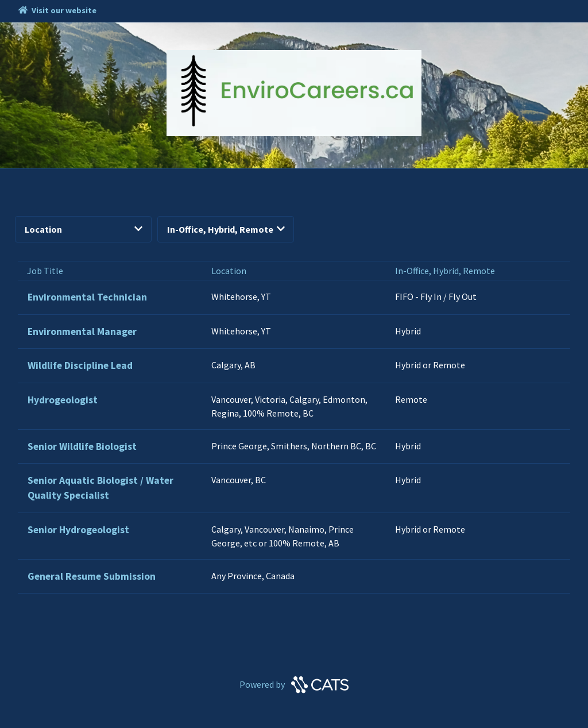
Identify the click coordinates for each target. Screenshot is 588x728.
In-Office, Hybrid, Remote (226, 229)
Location (84, 229)
